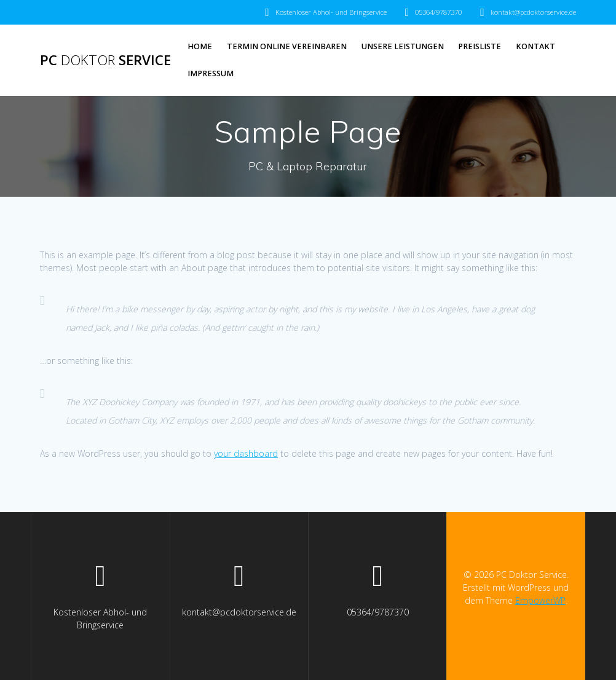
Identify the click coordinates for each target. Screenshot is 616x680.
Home (200, 46)
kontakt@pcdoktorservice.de (533, 12)
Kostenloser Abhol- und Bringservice (331, 12)
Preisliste (480, 46)
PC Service (105, 60)
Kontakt (535, 46)
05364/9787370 (438, 12)
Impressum (211, 73)
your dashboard (246, 453)
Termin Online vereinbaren (287, 46)
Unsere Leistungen (403, 46)
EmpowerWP (540, 600)
